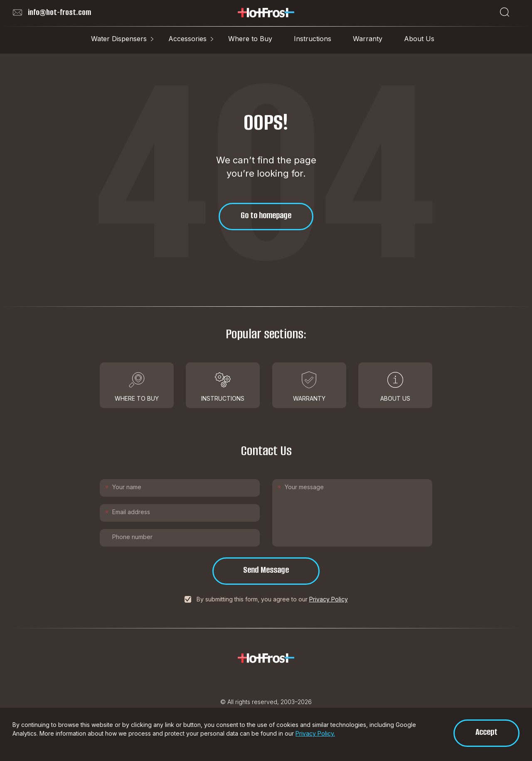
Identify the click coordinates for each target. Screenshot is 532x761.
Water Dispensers (119, 39)
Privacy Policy (329, 599)
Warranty (368, 39)
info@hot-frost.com (52, 12)
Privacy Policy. (315, 733)
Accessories (187, 39)
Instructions (313, 39)
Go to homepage (266, 215)
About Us (419, 39)
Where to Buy (250, 39)
